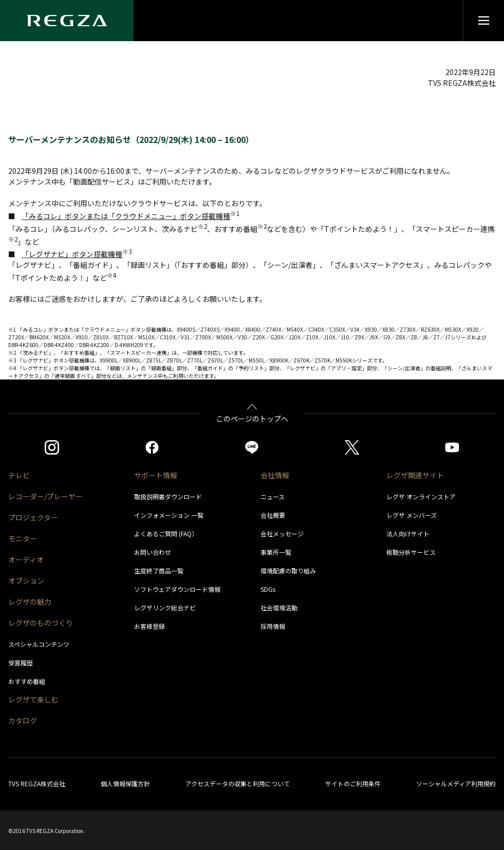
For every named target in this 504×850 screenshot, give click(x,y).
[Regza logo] (67, 21)
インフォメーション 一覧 (169, 515)
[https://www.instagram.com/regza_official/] (52, 447)
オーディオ (26, 559)
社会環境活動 (279, 608)
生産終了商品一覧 (159, 571)
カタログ (23, 720)
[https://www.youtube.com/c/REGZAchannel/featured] (452, 447)
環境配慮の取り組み (288, 571)
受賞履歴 (21, 663)
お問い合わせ (153, 552)
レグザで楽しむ (33, 699)
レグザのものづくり (41, 623)
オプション (26, 581)
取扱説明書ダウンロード (168, 496)
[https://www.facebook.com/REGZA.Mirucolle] (152, 447)
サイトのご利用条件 (353, 783)
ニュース (273, 496)
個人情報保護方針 (125, 783)
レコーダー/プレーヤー (45, 496)
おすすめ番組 (27, 681)
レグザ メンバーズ (412, 515)
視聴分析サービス (411, 552)
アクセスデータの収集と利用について (238, 783)
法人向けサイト (408, 533)
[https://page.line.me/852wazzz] (252, 447)
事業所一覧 (276, 552)
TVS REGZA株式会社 (37, 783)
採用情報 (273, 626)
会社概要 (273, 515)
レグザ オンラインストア (421, 496)
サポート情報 (156, 475)
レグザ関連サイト (415, 475)
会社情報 (275, 475)
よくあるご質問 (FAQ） (166, 533)
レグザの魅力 (30, 602)
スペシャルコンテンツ (39, 644)
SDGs (268, 589)
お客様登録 (150, 626)
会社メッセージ (282, 533)
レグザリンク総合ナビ (165, 608)
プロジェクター (33, 517)
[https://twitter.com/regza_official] (352, 447)
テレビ (19, 475)
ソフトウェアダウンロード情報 (177, 589)
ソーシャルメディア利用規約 (456, 783)
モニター (23, 538)
